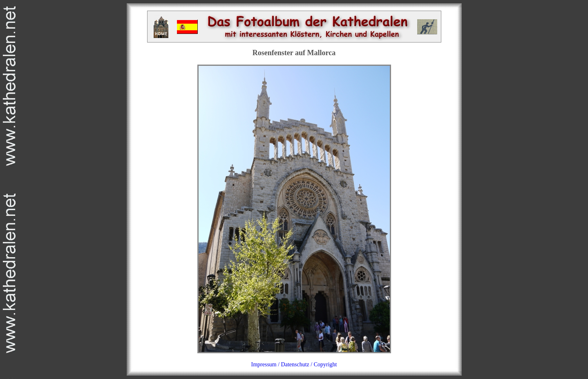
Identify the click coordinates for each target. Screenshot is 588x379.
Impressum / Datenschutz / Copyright (294, 364)
